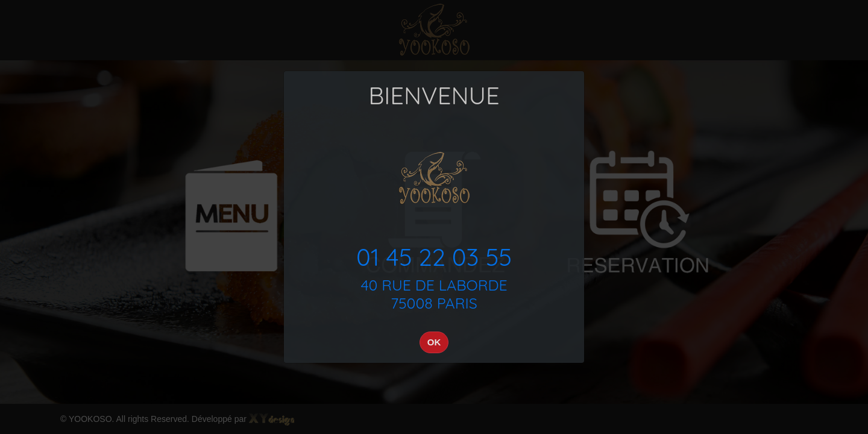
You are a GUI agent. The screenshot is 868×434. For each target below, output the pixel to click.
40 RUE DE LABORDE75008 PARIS (434, 294)
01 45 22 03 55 (434, 257)
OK (434, 342)
